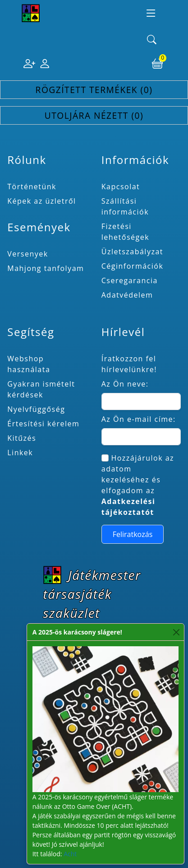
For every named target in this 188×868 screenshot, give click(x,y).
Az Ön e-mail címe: (139, 419)
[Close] (177, 632)
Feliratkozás (133, 534)
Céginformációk (133, 266)
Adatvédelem (127, 295)
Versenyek (28, 254)
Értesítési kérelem (43, 424)
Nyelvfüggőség (36, 409)
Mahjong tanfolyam (46, 268)
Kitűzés (22, 438)
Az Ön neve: (125, 384)
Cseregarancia (130, 280)
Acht (70, 854)
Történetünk (32, 187)
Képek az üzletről (41, 201)
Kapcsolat (121, 187)
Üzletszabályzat (132, 252)
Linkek (20, 453)
